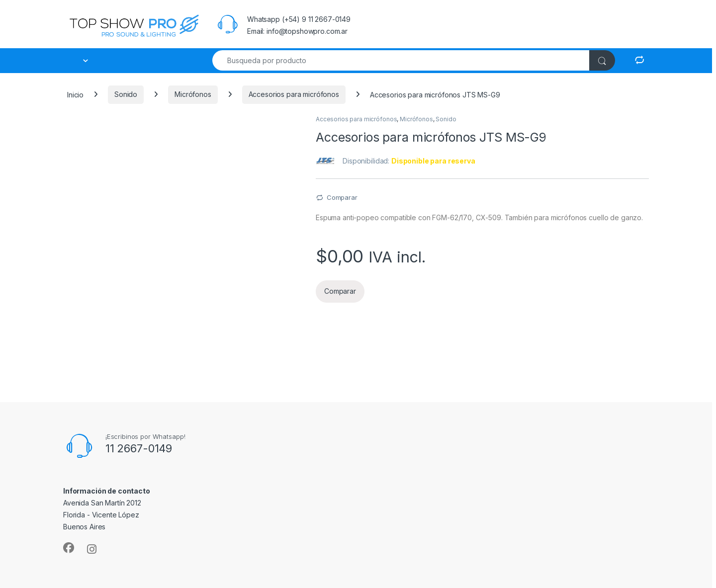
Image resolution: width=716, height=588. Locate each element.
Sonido (126, 94)
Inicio (75, 94)
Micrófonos (193, 94)
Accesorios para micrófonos (294, 94)
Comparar (342, 197)
